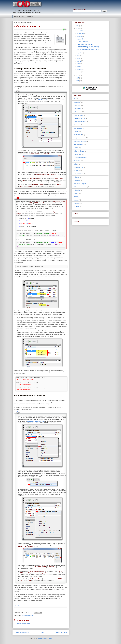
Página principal (19, 16)
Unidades (77, 203)
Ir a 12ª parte (19, 606)
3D (75, 99)
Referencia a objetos (80, 184)
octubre (80, 36)
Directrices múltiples (80, 141)
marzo (80, 66)
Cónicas (76, 131)
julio (79, 56)
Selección (77, 190)
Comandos (77, 125)
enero (79, 72)
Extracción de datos (80, 158)
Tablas (76, 197)
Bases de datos (78, 115)
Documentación (78, 144)
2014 (77, 28)
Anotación (77, 105)
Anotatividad (77, 109)
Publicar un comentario (23, 624)
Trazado (76, 200)
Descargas (30, 16)
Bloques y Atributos (80, 122)
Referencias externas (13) (85, 44)
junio (79, 58)
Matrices (76, 171)
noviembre (81, 34)
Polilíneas (77, 180)
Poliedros (77, 177)
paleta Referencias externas (45, 100)
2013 (77, 75)
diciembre (81, 31)
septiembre (81, 39)
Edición (76, 148)
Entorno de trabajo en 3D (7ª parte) (88, 47)
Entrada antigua (62, 632)
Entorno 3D (77, 154)
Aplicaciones (78, 112)
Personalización (79, 174)
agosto (80, 53)
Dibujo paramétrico (80, 138)
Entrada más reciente (21, 632)
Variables (76, 206)
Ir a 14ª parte (62, 606)
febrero (80, 69)
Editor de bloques (79, 151)
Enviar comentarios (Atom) (45, 639)
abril (79, 64)
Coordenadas (78, 135)
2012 (77, 78)
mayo (79, 61)
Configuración (78, 128)
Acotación (77, 102)
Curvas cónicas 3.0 (83, 41)
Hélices (76, 164)
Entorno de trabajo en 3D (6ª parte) (88, 49)
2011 (77, 81)
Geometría (77, 161)
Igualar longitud (78, 167)
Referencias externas (27, 615)
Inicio (42, 632)
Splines (76, 193)
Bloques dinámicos (80, 118)
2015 (77, 26)
